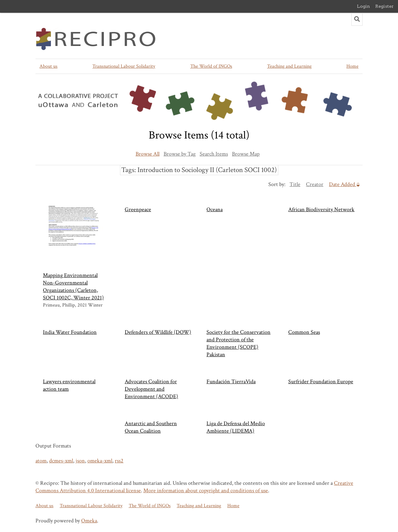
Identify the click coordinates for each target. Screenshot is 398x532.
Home (352, 66)
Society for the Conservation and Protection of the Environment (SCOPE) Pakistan (238, 343)
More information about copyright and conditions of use (206, 491)
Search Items (214, 154)
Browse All (148, 154)
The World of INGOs (211, 66)
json (80, 461)
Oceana (215, 209)
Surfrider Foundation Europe (321, 382)
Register (384, 6)
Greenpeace (138, 209)
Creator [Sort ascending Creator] (315, 184)
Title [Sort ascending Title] (295, 184)
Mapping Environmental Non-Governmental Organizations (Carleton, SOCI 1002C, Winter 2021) (74, 254)
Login (363, 6)
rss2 (119, 461)
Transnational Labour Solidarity (124, 66)
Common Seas (304, 332)
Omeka (89, 521)
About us (49, 66)
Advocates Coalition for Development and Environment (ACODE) (151, 389)
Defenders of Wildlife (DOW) (158, 332)
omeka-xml (100, 461)
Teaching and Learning (289, 66)
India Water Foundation (70, 332)
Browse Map (246, 154)
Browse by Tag (180, 154)
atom (41, 461)
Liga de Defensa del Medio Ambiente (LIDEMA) (236, 427)
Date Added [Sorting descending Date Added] (344, 184)
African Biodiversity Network (321, 209)
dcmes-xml (61, 461)
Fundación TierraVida (231, 382)
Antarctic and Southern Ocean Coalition (151, 427)
